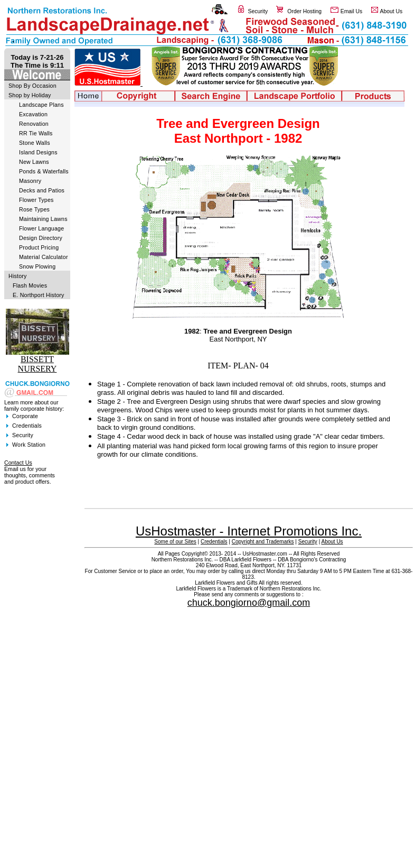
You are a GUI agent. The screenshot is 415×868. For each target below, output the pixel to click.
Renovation (34, 124)
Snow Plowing (37, 266)
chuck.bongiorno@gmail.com (249, 603)
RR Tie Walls (36, 133)
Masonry (30, 181)
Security (258, 11)
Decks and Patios (42, 190)
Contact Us (18, 463)
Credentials (27, 426)
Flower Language (41, 228)
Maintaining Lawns (43, 219)
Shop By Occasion (32, 86)
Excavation (33, 114)
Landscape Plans (41, 105)
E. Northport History (39, 295)
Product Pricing (39, 247)
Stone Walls (35, 143)
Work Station (29, 445)
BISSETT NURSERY (37, 364)
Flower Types (36, 200)
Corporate (25, 416)
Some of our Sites (175, 542)
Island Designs (38, 152)
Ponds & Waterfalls (44, 171)
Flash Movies (30, 285)
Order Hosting (304, 11)
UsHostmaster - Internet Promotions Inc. (249, 531)
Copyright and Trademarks (263, 542)
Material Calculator (44, 257)
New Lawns (34, 162)
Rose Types (34, 209)
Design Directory (41, 238)
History (18, 276)
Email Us (352, 11)
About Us (392, 11)
